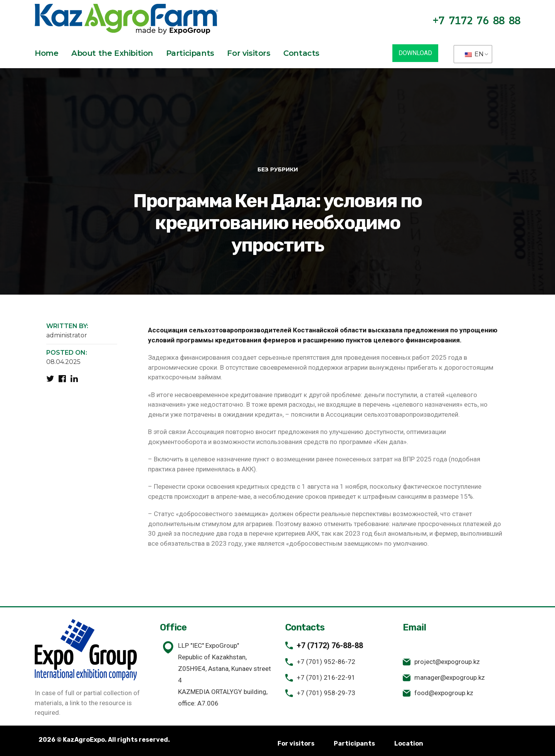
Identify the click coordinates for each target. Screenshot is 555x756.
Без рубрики (278, 169)
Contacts (301, 53)
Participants (190, 53)
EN (474, 54)
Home (46, 53)
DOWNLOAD (415, 53)
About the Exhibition (112, 53)
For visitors (249, 53)
